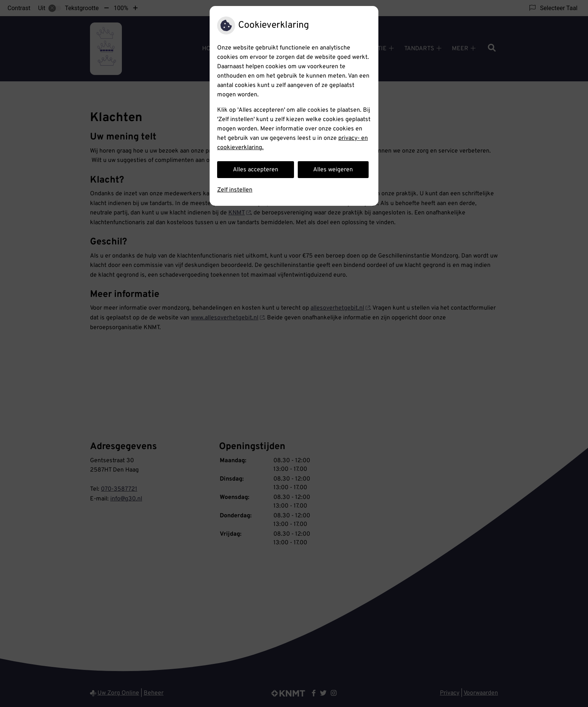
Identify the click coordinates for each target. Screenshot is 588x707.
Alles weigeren (333, 170)
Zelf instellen (235, 190)
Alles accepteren (256, 170)
